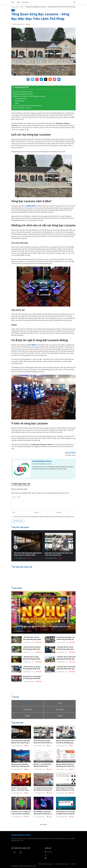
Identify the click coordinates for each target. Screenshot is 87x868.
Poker (17, 103)
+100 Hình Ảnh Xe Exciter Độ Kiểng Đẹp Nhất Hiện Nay (32, 669)
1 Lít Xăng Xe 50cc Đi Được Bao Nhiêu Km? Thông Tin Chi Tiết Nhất (43, 790)
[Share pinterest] (37, 80)
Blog (22, 7)
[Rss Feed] (21, 853)
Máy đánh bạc (20, 101)
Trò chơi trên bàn (21, 99)
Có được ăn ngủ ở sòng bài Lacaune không (27, 106)
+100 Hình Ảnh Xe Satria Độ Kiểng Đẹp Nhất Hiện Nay (65, 649)
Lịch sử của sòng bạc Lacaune (23, 92)
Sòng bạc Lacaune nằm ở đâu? (23, 94)
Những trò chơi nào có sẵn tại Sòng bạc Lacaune (29, 96)
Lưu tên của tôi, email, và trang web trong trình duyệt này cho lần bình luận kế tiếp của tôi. (44, 517)
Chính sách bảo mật (62, 864)
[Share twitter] (33, 80)
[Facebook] (14, 853)
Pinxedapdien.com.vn (42, 461)
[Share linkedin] (41, 80)
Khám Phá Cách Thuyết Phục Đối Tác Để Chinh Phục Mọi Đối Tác (59, 554)
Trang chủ (15, 7)
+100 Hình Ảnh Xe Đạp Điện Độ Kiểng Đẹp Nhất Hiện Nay (32, 659)
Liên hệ (73, 864)
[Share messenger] (59, 80)
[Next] (71, 547)
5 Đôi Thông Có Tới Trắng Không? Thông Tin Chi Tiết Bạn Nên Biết (65, 790)
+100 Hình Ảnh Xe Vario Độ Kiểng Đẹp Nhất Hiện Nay (66, 668)
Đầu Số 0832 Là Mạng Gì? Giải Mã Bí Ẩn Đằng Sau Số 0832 (43, 814)
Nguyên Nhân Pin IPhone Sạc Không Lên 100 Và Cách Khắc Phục (66, 766)
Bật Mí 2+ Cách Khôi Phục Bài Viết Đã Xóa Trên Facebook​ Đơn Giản (43, 766)
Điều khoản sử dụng (45, 864)
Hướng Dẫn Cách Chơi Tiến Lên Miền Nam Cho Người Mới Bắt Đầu (66, 814)
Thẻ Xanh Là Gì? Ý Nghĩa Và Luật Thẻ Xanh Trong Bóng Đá (21, 814)
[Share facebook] (28, 80)
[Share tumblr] (46, 80)
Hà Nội (50, 852)
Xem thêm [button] (43, 824)
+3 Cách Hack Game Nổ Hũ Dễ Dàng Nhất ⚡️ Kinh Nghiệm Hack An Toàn (42, 626)
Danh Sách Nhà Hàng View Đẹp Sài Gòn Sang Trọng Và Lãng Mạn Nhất (28, 554)
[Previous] (16, 547)
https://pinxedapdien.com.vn (42, 464)
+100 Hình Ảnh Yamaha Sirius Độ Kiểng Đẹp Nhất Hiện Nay (32, 639)
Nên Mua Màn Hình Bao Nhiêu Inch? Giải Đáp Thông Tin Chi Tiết (21, 766)
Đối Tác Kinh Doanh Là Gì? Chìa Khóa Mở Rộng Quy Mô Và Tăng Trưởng (65, 743)
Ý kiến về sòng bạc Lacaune (22, 108)
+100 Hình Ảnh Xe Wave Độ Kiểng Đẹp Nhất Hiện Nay (66, 658)
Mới (18, 2)
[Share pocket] (54, 80)
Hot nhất (25, 2)
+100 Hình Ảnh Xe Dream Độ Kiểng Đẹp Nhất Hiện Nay (32, 649)
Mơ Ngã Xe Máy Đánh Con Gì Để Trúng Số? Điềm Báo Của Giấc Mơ (66, 639)
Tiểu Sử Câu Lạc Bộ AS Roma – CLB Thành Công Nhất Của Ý (20, 790)
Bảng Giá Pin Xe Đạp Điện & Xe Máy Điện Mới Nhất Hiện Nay (32, 679)
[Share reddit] (50, 80)
